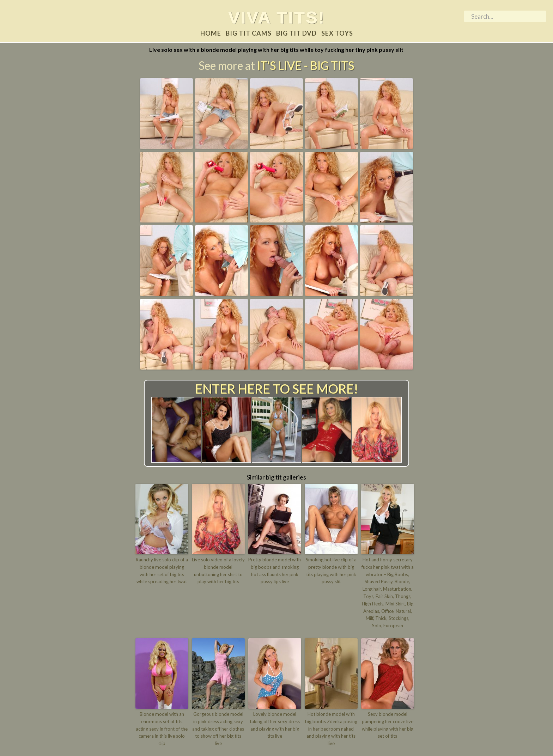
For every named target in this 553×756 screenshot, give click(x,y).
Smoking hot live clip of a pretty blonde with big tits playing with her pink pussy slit (331, 571)
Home (211, 33)
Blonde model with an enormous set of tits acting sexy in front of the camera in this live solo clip (162, 729)
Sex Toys (337, 33)
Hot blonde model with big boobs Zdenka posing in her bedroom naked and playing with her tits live (331, 729)
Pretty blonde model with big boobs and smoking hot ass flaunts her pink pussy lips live (275, 571)
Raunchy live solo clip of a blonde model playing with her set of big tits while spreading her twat (162, 571)
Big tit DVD (296, 33)
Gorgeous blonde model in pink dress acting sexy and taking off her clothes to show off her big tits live (218, 729)
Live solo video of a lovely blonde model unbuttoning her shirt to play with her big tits (218, 571)
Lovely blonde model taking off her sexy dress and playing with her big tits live (275, 725)
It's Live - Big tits (306, 65)
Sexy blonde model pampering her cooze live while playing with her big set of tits (388, 725)
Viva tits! (277, 17)
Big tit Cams (249, 33)
